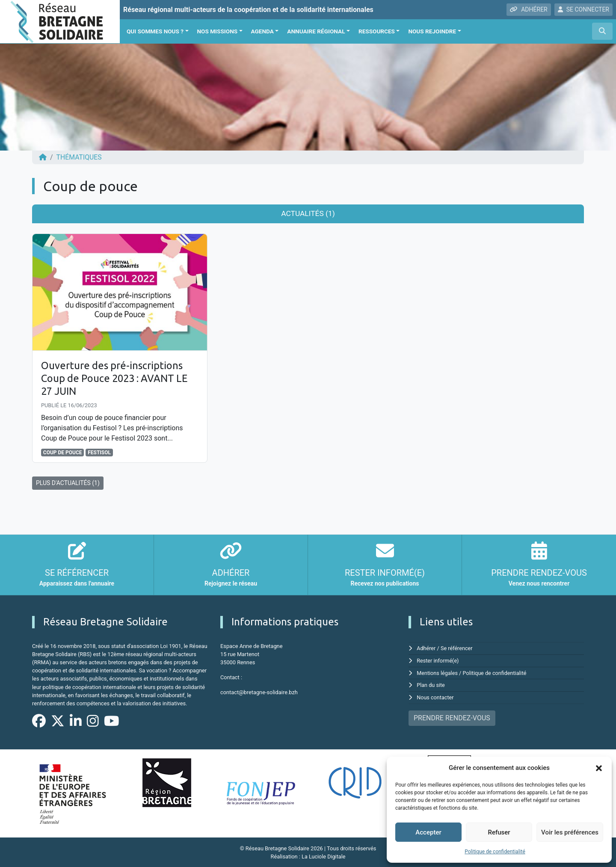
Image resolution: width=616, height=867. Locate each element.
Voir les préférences (570, 832)
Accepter (428, 832)
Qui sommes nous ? (155, 31)
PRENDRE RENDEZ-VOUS (452, 715)
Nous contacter (435, 695)
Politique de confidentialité (495, 852)
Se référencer (457, 647)
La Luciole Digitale (323, 856)
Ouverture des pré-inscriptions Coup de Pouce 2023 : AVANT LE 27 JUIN (116, 378)
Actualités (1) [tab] (308, 213)
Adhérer (426, 647)
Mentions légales (437, 671)
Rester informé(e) (438, 659)
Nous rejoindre (432, 31)
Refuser (499, 832)
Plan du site (431, 683)
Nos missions (218, 31)
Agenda (262, 31)
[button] (599, 768)
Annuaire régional (316, 31)
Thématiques (79, 157)
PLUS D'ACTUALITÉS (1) (68, 482)
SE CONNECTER (583, 9)
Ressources (377, 31)
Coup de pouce (63, 451)
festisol (99, 451)
